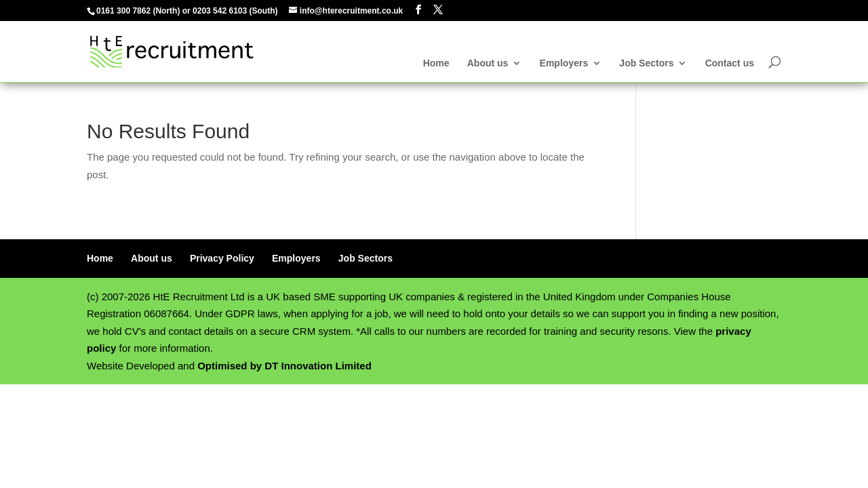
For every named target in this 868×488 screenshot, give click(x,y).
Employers (564, 63)
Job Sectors (646, 63)
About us (488, 63)
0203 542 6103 (220, 11)
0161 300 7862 (123, 11)
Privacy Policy (222, 258)
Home (436, 63)
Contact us (730, 63)
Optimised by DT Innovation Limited (284, 366)
